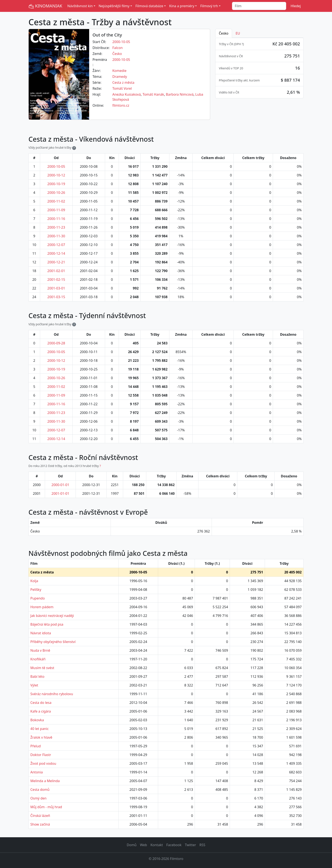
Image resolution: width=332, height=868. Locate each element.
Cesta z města (123, 82)
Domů (132, 845)
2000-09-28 (56, 343)
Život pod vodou (43, 763)
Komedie (119, 71)
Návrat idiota (41, 633)
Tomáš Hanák (153, 94)
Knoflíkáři (38, 659)
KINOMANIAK (45, 6)
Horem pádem (42, 607)
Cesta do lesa (41, 703)
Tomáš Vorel (122, 88)
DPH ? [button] (239, 44)
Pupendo (38, 598)
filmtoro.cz (121, 105)
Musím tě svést (42, 668)
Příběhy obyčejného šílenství (53, 642)
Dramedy (120, 77)
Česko (117, 54)
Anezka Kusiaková (127, 94)
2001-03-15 (56, 297)
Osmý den (38, 798)
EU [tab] (238, 33)
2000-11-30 (56, 236)
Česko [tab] (224, 33)
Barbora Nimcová (180, 94)
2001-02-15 (56, 280)
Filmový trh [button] (209, 6)
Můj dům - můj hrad (46, 807)
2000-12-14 (56, 253)
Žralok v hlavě (41, 737)
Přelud (36, 746)
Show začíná (40, 824)
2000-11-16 (56, 219)
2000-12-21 (56, 262)
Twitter (190, 845)
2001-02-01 (56, 271)
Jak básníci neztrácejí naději (52, 616)
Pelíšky (36, 590)
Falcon (117, 48)
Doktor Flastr (41, 755)
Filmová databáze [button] (149, 6)
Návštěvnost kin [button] (80, 6)
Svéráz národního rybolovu (52, 694)
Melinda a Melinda (45, 781)
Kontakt (157, 845)
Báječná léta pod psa (47, 624)
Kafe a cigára (41, 711)
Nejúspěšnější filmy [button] (114, 6)
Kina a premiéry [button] (182, 6)
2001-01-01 (60, 493)
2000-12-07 (56, 245)
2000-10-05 (121, 42)
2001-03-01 (56, 288)
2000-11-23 (56, 227)
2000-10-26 (56, 193)
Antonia (37, 772)
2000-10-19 (56, 184)
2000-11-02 (56, 201)
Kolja (34, 581)
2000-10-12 (56, 175)
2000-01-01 (60, 485)
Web (143, 845)
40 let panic (39, 729)
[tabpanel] (259, 68)
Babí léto (37, 677)
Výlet (34, 685)
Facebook (174, 845)
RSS (202, 845)
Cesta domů (40, 790)
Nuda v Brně (40, 650)
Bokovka (37, 720)
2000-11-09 (56, 210)
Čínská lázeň (40, 816)
